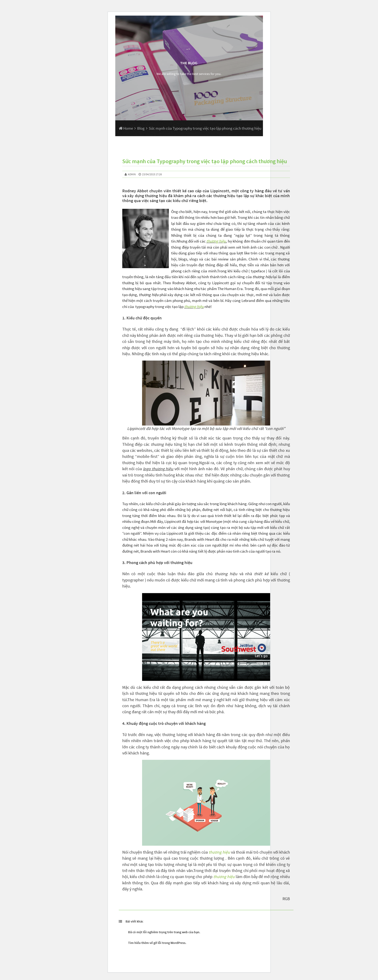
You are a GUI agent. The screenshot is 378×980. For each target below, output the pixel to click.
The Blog (189, 63)
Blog (141, 128)
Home (126, 128)
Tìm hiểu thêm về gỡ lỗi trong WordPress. (157, 943)
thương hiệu (216, 241)
